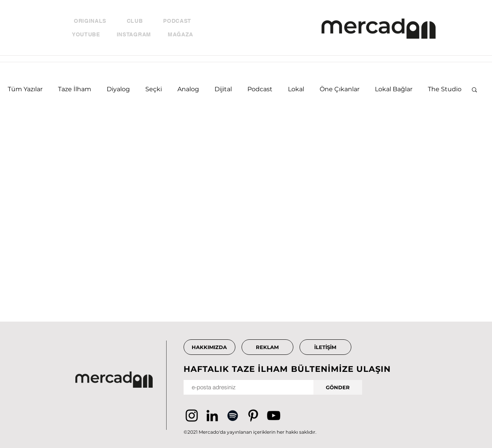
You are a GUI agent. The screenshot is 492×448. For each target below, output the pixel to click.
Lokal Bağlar (394, 89)
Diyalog (118, 89)
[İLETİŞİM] (325, 347)
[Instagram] (192, 416)
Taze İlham (75, 89)
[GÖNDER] (338, 387)
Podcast (260, 89)
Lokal (296, 89)
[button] (474, 90)
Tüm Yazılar (25, 89)
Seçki (154, 89)
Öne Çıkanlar (340, 89)
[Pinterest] (253, 416)
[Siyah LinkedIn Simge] (212, 416)
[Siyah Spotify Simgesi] (233, 416)
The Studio (445, 89)
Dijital (223, 89)
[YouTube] (274, 416)
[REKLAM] (267, 347)
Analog (188, 89)
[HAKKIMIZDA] (209, 347)
